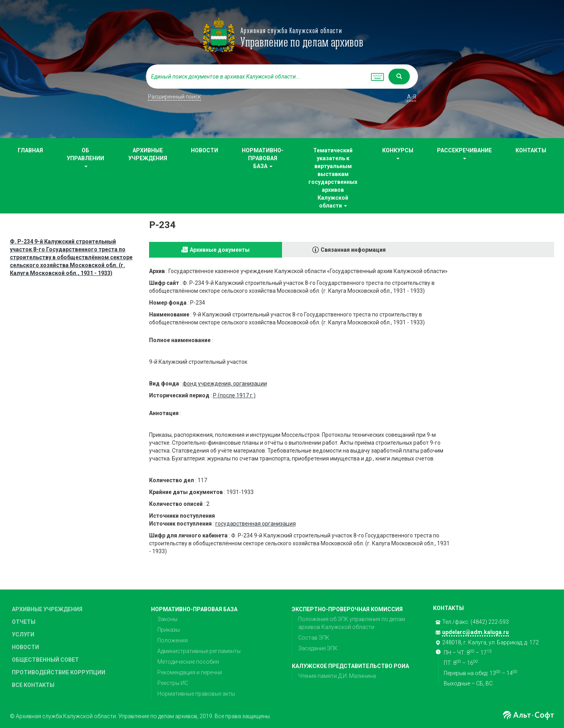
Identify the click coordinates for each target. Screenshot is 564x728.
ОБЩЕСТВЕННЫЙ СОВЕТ (45, 660)
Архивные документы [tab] (220, 250)
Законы (167, 619)
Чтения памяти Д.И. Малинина (337, 676)
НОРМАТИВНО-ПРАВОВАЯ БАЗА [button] (263, 158)
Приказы (169, 630)
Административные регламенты (199, 651)
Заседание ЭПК (318, 648)
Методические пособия (188, 662)
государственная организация (256, 524)
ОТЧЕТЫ (24, 622)
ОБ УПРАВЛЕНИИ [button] (85, 157)
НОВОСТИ (204, 150)
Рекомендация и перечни (190, 672)
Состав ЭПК (314, 638)
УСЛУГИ (23, 634)
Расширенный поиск (174, 97)
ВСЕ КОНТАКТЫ (33, 685)
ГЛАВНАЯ (30, 150)
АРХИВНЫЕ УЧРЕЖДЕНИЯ (148, 154)
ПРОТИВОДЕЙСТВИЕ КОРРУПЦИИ (59, 672)
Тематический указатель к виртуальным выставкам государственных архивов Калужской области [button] (333, 178)
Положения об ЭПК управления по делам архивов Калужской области (352, 623)
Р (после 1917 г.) (234, 395)
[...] (256, 77)
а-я (412, 97)
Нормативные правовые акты (196, 694)
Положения (173, 640)
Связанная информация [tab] (353, 250)
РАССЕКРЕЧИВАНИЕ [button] (464, 153)
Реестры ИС (173, 683)
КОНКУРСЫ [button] (398, 153)
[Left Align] (399, 77)
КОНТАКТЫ (531, 150)
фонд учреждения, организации (225, 384)
